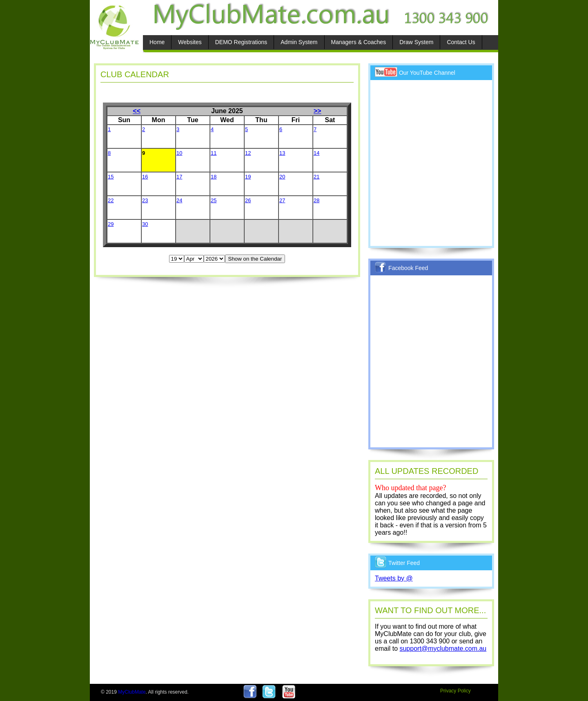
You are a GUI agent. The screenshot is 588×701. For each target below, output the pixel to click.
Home (157, 42)
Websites (190, 42)
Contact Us (461, 42)
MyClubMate (132, 692)
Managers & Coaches (359, 42)
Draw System (416, 42)
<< (137, 111)
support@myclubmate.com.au (443, 649)
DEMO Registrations (241, 42)
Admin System (299, 42)
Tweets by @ (394, 578)
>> (317, 111)
